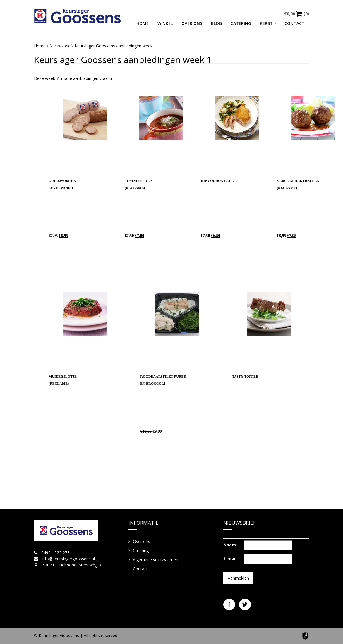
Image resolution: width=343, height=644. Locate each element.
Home (143, 23)
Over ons (192, 23)
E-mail (230, 558)
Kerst (266, 23)
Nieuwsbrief (61, 46)
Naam (230, 545)
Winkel (165, 23)
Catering (241, 23)
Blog (216, 23)
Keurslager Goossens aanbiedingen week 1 (123, 60)
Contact (295, 23)
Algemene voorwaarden (156, 560)
